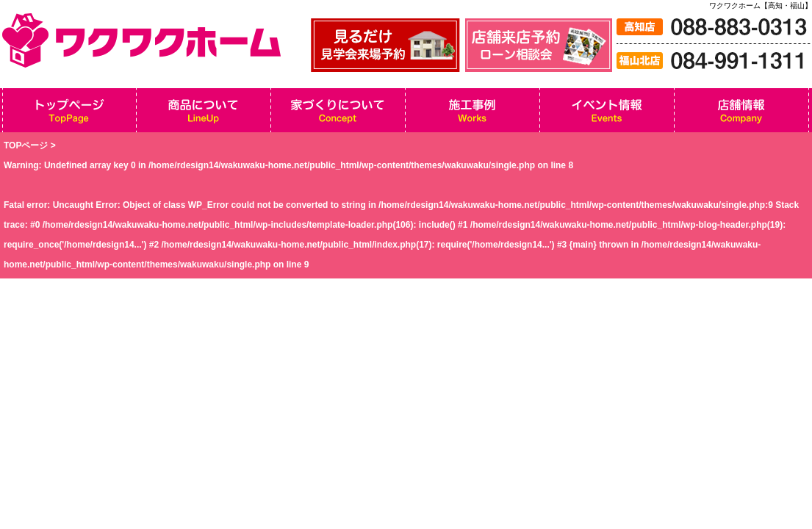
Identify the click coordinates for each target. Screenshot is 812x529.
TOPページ (26, 145)
